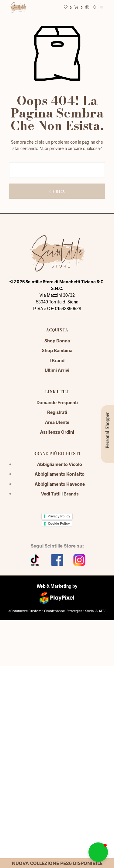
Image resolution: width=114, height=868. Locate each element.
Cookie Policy (59, 523)
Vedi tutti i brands (60, 494)
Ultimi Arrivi (57, 370)
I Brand (57, 360)
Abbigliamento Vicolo (60, 464)
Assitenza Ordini (57, 432)
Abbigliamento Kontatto (60, 474)
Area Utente (57, 422)
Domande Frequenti (57, 402)
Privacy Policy (59, 516)
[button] (98, 852)
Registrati (57, 412)
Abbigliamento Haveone (60, 484)
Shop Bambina (57, 350)
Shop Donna (57, 341)
